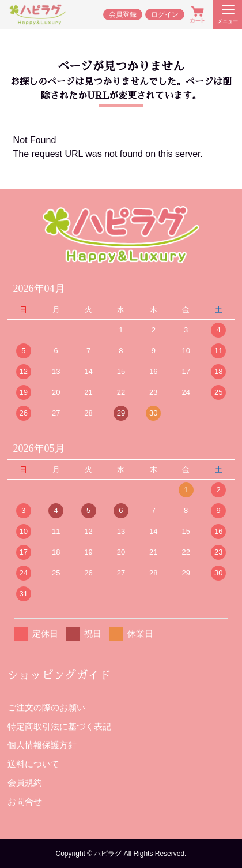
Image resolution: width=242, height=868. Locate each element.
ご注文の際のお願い (46, 707)
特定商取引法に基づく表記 (59, 726)
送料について (33, 764)
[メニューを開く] (228, 14)
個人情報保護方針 (42, 745)
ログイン (165, 14)
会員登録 (123, 14)
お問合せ (25, 801)
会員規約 (25, 782)
